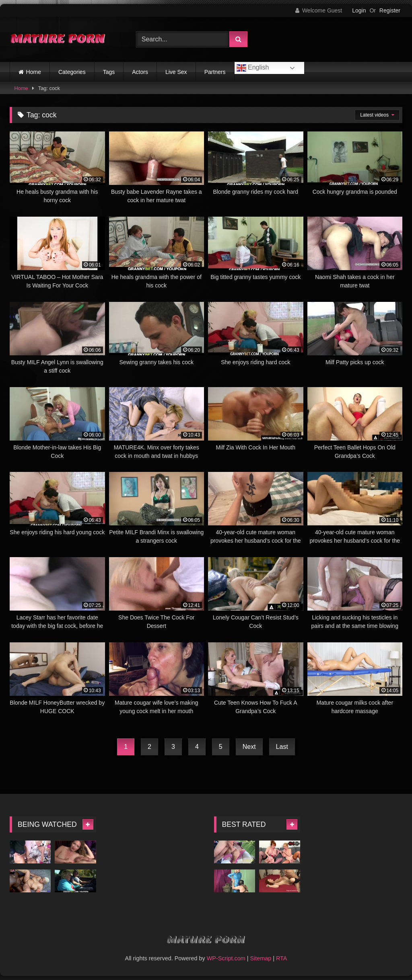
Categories (72, 72)
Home (34, 72)
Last (282, 747)
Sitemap (261, 958)
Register (390, 10)
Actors (140, 72)
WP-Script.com (226, 958)
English (253, 68)
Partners (215, 72)
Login (359, 10)
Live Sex (176, 72)
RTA (281, 958)
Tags (109, 72)
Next (249, 747)
